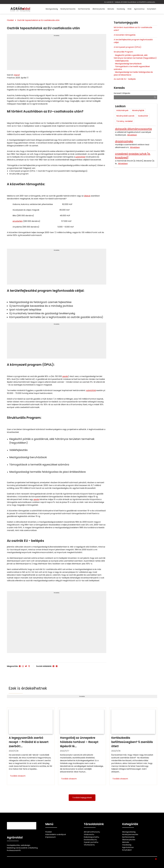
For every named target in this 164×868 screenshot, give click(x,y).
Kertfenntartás (84, 9)
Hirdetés (57, 36)
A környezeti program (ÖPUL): (128, 47)
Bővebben (132, 135)
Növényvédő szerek (125, 116)
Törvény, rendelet (125, 121)
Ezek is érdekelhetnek (28, 688)
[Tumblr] (29, 666)
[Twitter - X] (26, 666)
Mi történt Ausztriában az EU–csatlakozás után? (133, 29)
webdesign (25, 845)
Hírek (129, 9)
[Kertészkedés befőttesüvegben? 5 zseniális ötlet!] (133, 746)
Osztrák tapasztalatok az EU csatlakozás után (38, 20)
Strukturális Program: (123, 52)
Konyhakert (152, 9)
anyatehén (18, 221)
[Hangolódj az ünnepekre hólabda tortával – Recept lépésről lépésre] (82, 746)
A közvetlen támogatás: (125, 35)
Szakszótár (143, 116)
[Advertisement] (57, 53)
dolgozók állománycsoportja (133, 129)
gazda (65, 376)
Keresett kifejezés (122, 93)
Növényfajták (138, 110)
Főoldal (10, 20)
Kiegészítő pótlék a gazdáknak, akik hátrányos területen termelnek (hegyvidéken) (135, 57)
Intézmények (122, 110)
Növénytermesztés (68, 9)
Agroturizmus (139, 9)
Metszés (111, 9)
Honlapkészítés (13, 845)
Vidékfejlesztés (122, 61)
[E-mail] (23, 666)
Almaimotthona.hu (92, 832)
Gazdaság (121, 9)
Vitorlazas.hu (89, 845)
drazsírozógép (124, 141)
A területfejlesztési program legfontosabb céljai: (133, 41)
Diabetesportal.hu (91, 837)
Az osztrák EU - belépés (125, 79)
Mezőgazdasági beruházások (128, 64)
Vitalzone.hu (89, 834)
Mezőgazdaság (52, 9)
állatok (87, 196)
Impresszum (51, 837)
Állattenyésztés (99, 9)
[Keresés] (155, 97)
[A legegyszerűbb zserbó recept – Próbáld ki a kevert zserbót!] (31, 746)
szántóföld (80, 157)
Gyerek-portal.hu (91, 842)
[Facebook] (20, 666)
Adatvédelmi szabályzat (56, 834)
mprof (17, 75)
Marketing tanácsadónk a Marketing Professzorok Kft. (22, 849)
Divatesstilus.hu (90, 840)
